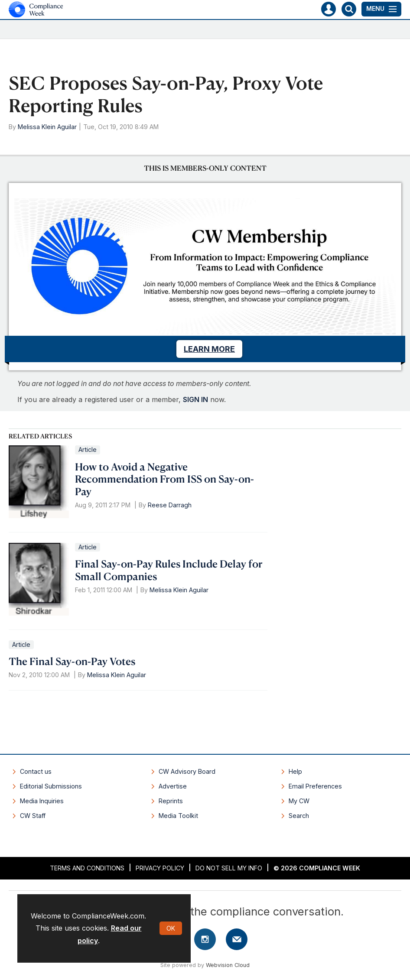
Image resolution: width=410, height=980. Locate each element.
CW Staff (33, 816)
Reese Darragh (170, 505)
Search (299, 816)
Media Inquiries (42, 801)
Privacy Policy (160, 868)
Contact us (36, 771)
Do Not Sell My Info (229, 868)
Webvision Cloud (228, 965)
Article (88, 449)
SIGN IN (195, 399)
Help (295, 771)
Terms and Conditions (87, 868)
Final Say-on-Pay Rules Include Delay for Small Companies (169, 570)
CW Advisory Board (187, 771)
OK (171, 928)
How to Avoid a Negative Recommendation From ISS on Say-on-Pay (164, 479)
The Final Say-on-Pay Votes (72, 661)
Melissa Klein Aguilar (47, 127)
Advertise (173, 786)
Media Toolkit (178, 816)
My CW (299, 801)
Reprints (171, 801)
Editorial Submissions (51, 786)
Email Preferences (315, 786)
